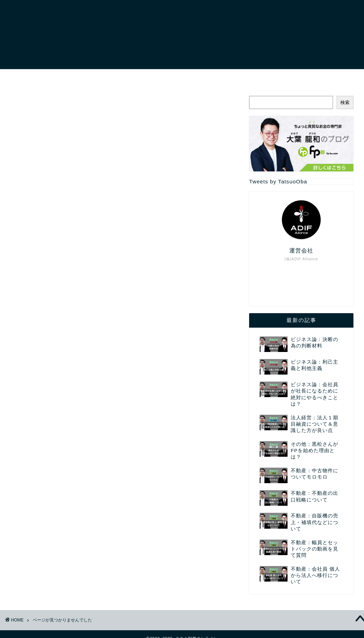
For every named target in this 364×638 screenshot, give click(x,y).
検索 (345, 102)
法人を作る (54, 453)
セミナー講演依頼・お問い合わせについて (239, 78)
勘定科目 (51, 434)
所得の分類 (54, 444)
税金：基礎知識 (60, 481)
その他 (48, 406)
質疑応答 (51, 491)
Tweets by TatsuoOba (278, 181)
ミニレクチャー (60, 425)
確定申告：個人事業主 (69, 472)
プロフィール (88, 78)
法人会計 (51, 463)
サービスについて (146, 78)
